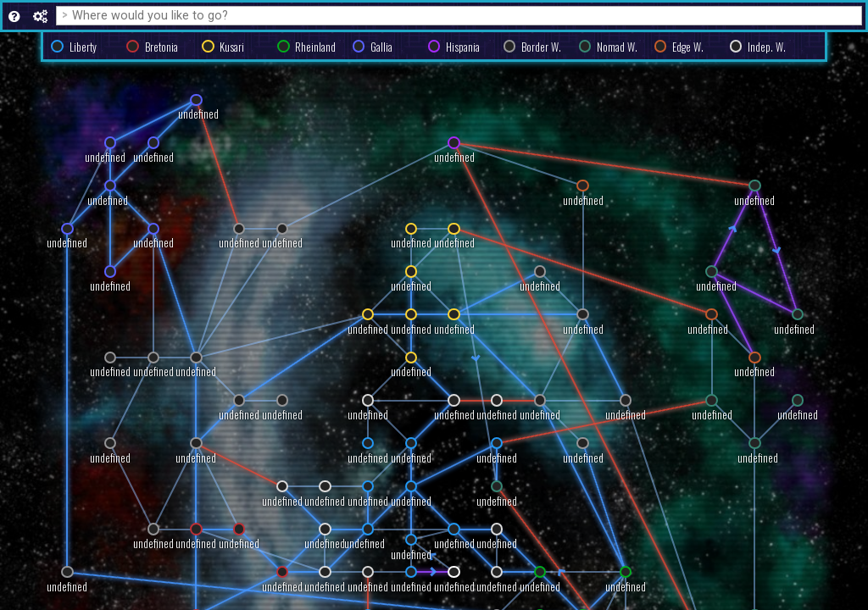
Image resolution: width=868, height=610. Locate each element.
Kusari (232, 47)
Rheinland (315, 47)
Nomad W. (617, 47)
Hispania (463, 47)
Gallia (381, 47)
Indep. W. (767, 47)
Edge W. (688, 47)
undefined (282, 587)
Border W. (541, 47)
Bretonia (161, 47)
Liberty (83, 47)
